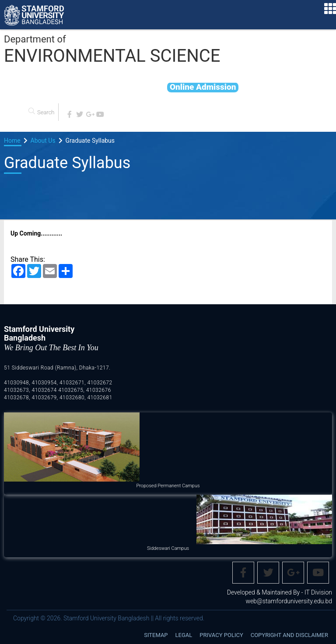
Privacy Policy (221, 635)
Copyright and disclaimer (289, 635)
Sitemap (156, 635)
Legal (184, 635)
